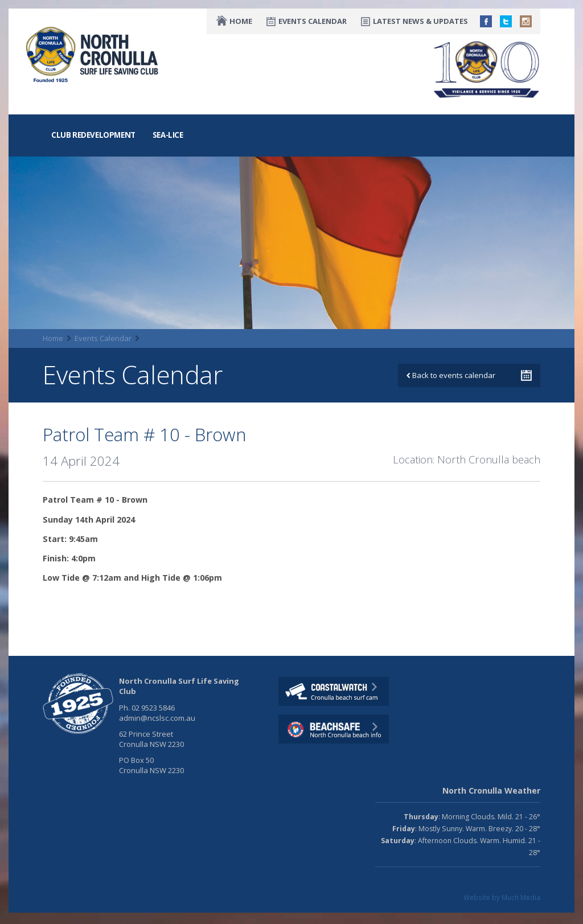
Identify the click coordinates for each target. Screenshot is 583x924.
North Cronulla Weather (491, 790)
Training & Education (206, 105)
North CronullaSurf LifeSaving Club (94, 55)
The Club (69, 105)
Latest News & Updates (420, 21)
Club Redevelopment (93, 135)
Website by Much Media (502, 897)
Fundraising (410, 105)
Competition (294, 105)
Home (241, 21)
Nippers (352, 105)
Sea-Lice (168, 135)
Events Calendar (313, 21)
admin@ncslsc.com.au (157, 718)
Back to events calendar (451, 375)
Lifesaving (124, 105)
